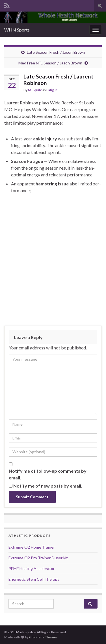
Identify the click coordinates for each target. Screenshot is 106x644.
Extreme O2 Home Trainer (32, 547)
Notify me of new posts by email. (48, 486)
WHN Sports (17, 30)
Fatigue (52, 90)
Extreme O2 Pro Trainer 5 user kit (38, 558)
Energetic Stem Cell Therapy (34, 579)
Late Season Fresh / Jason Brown (56, 52)
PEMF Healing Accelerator (32, 568)
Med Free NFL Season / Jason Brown (50, 63)
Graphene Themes (43, 637)
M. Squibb (35, 90)
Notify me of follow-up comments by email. (48, 474)
